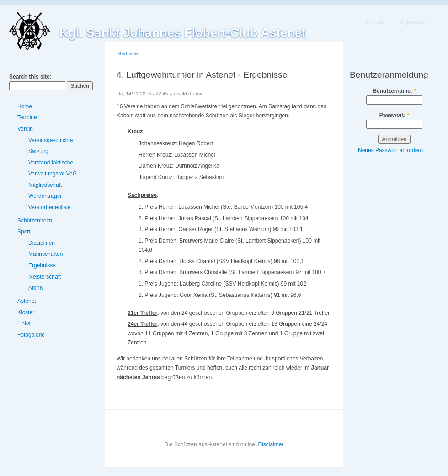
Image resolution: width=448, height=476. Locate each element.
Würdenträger (45, 196)
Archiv (36, 288)
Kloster (26, 312)
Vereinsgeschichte (51, 140)
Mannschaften (45, 254)
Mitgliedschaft (45, 185)
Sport (24, 232)
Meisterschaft (45, 277)
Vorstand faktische (51, 163)
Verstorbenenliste (50, 207)
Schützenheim (35, 221)
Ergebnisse (42, 265)
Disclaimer (271, 444)
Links (24, 323)
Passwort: (394, 115)
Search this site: (30, 77)
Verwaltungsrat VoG (53, 174)
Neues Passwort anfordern (390, 150)
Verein (25, 129)
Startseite (127, 53)
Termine (27, 117)
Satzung (38, 151)
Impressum (414, 22)
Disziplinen (42, 243)
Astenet (27, 301)
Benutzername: (394, 91)
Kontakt (375, 22)
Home (25, 106)
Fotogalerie (31, 335)
